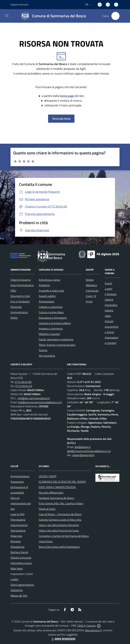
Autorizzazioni (47, 301)
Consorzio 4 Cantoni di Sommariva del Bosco (64, 536)
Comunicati (92, 291)
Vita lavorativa (47, 356)
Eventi (108, 283)
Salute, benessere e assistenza (56, 339)
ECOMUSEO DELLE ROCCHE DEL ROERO (62, 482)
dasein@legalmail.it (83, 455)
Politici (14, 318)
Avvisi (89, 301)
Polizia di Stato (47, 509)
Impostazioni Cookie (22, 574)
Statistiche (17, 590)
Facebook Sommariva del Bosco (56, 498)
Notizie (90, 280)
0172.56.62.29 (24, 386)
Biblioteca (91, 285)
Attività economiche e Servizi (112, 327)
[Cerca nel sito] (115, 16)
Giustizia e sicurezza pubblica (55, 323)
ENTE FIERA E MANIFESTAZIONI (57, 487)
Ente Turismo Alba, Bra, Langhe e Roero (61, 503)
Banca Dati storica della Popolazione (59, 547)
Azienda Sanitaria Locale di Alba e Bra (60, 520)
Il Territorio (111, 294)
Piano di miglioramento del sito (21, 503)
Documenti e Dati (20, 296)
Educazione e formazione (53, 318)
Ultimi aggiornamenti (22, 585)
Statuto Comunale (21, 558)
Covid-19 (91, 296)
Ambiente (44, 285)
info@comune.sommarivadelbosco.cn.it (40, 402)
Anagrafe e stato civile (51, 291)
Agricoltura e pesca (49, 280)
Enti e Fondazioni (20, 301)
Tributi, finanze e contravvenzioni (57, 345)
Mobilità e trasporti (49, 334)
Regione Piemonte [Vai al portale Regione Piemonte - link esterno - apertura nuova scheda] (19, 4)
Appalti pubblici (47, 296)
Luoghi (109, 289)
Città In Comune (86, 626)
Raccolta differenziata (51, 493)
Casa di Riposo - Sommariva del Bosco (60, 514)
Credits (14, 579)
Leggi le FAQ (18, 514)
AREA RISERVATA (63, 639)
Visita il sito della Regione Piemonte (59, 525)
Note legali (17, 568)
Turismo (43, 350)
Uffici (13, 291)
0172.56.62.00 (23, 382)
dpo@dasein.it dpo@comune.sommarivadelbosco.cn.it (89, 449)
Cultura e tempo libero (51, 312)
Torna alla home (61, 119)
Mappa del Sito (19, 596)
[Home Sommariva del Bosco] (52, 16)
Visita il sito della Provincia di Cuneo (59, 530)
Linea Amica (46, 541)
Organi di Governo (21, 280)
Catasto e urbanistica (51, 307)
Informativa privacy (21, 563)
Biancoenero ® (93, 630)
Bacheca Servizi (19, 552)
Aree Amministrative (22, 285)
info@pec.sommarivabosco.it (34, 398)
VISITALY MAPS (48, 476)
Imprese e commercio (51, 329)
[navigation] (7, 16)
